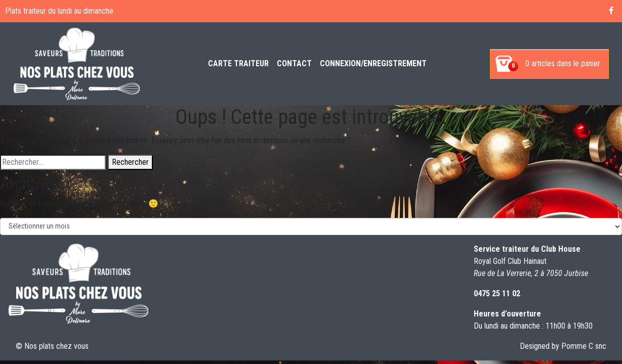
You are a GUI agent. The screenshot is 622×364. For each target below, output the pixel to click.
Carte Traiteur (238, 63)
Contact (294, 63)
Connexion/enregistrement (373, 63)
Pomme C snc (584, 346)
